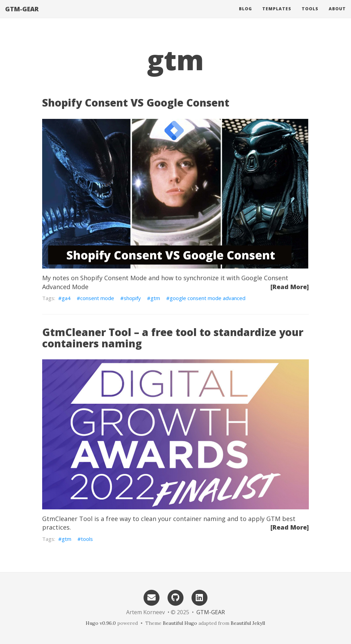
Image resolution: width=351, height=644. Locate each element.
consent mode (97, 298)
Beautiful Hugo (180, 623)
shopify (132, 298)
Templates (277, 15)
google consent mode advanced (208, 298)
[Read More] (290, 287)
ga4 (66, 298)
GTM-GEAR (22, 15)
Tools (310, 15)
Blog (245, 15)
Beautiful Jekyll (248, 623)
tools (87, 539)
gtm (155, 298)
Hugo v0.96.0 (101, 623)
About (337, 15)
